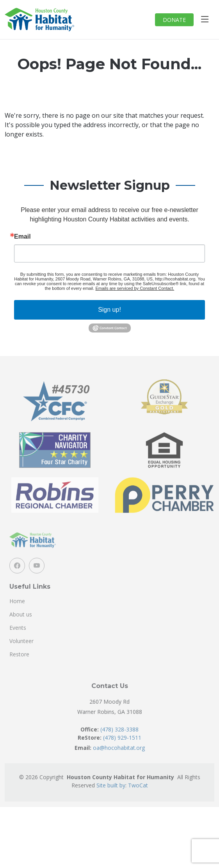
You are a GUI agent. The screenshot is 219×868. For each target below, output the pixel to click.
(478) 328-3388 (119, 740)
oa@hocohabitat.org (119, 759)
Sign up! (109, 310)
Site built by (111, 796)
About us (21, 625)
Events (18, 639)
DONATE (174, 20)
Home (17, 612)
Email (22, 237)
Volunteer (21, 652)
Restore (19, 665)
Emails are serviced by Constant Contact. (135, 288)
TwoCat (138, 796)
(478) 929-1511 (122, 748)
